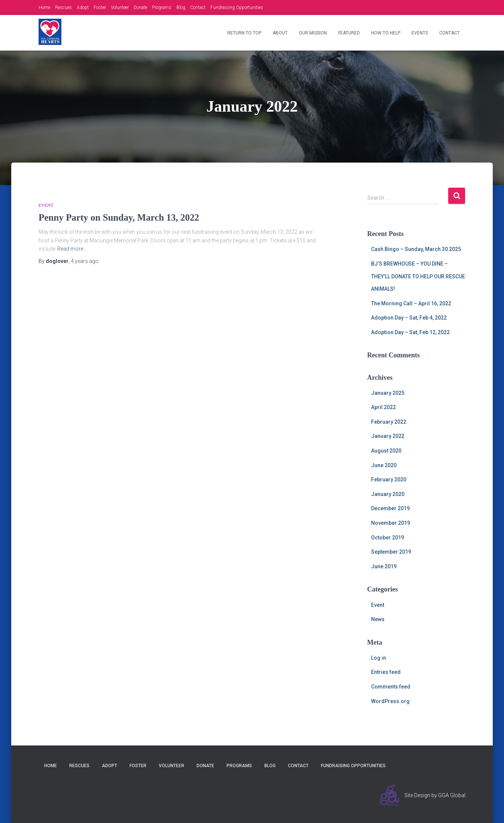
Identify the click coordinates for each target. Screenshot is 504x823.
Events (420, 33)
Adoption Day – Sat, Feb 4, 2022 (409, 318)
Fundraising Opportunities (237, 7)
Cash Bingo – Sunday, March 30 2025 (416, 249)
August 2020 (386, 451)
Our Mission (313, 33)
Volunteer (120, 7)
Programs (162, 7)
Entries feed (386, 672)
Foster (100, 7)
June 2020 (384, 465)
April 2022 (383, 407)
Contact (198, 7)
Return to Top (244, 33)
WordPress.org (390, 701)
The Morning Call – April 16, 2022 (411, 303)
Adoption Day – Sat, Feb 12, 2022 (410, 332)
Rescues (63, 7)
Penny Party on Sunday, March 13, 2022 (119, 217)
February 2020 (389, 479)
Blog (181, 7)
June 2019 (384, 566)
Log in (379, 658)
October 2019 (388, 538)
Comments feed (391, 687)
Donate (140, 7)
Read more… (72, 249)
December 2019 (390, 508)
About (280, 33)
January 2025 (388, 393)
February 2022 (389, 422)
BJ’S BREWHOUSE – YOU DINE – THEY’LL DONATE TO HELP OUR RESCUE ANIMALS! (418, 276)
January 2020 (388, 494)
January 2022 (388, 436)
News (378, 619)
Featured (349, 33)
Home (44, 7)
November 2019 (391, 523)
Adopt (83, 7)
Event (46, 205)
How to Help (386, 33)
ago (85, 261)
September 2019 (391, 552)
